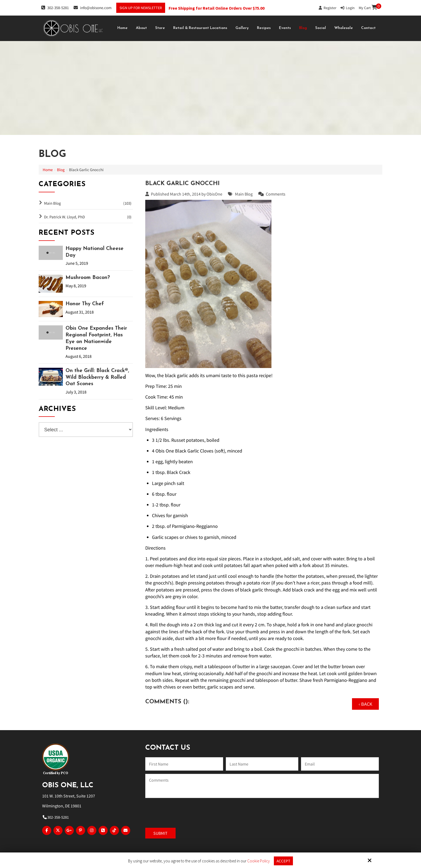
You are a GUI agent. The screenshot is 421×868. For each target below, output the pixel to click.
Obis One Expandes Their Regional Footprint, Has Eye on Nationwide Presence (96, 338)
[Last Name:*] (262, 764)
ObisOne (214, 194)
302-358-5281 (55, 8)
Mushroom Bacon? (88, 278)
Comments (276, 194)
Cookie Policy (259, 861)
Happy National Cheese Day (95, 252)
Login (348, 8)
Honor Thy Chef (85, 304)
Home (48, 170)
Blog (61, 170)
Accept (283, 861)
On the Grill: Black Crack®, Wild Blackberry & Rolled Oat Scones (97, 377)
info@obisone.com (92, 8)
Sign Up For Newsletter (141, 8)
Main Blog (244, 194)
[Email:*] (340, 764)
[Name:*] (184, 764)
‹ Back (365, 704)
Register (328, 8)
